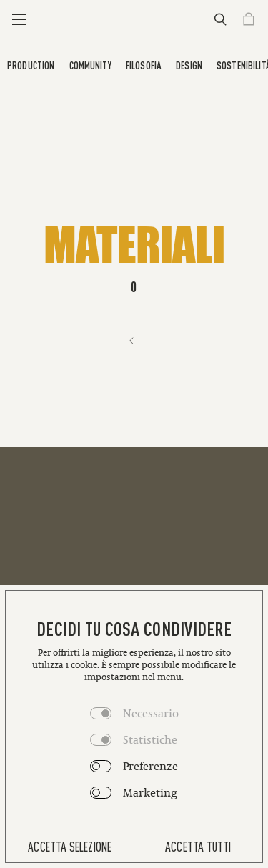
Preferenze (150, 766)
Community (90, 65)
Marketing (150, 792)
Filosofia (144, 65)
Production (31, 65)
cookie (84, 665)
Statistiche (150, 739)
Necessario (151, 713)
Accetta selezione (70, 846)
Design (189, 65)
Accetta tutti (198, 846)
